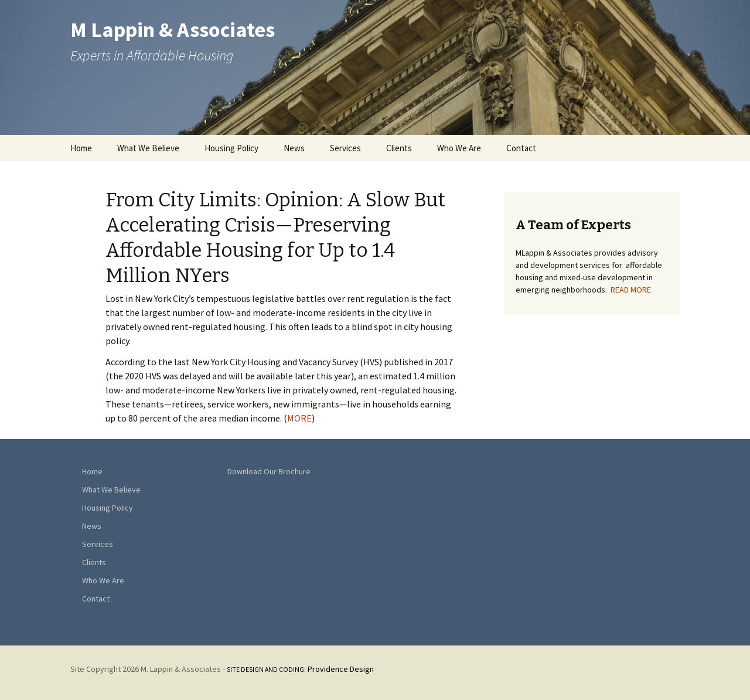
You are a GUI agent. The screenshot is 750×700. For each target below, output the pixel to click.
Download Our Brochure (269, 471)
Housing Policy (231, 148)
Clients (399, 148)
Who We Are (459, 148)
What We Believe (148, 148)
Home (81, 148)
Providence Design (300, 669)
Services (345, 148)
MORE (299, 418)
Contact (521, 148)
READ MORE (631, 290)
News (294, 148)
